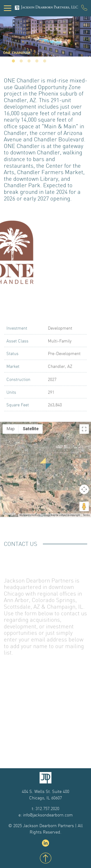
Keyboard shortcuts (30, 515)
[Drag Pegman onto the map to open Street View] (84, 506)
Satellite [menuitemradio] (31, 429)
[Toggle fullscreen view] (84, 429)
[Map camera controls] (84, 489)
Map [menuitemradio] (11, 429)
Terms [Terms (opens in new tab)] (86, 515)
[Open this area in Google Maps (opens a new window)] (9, 514)
